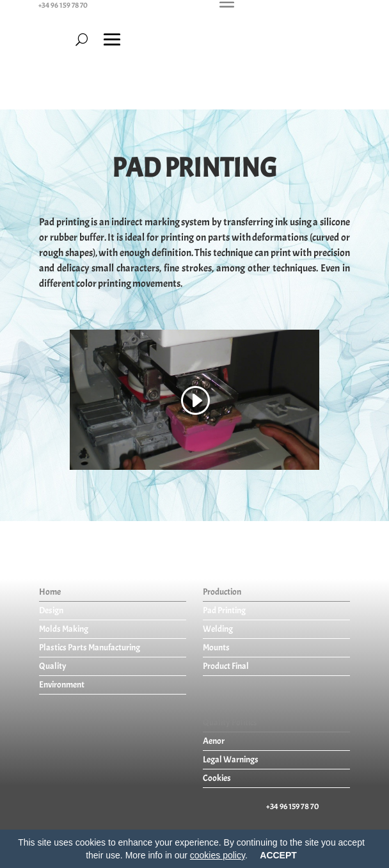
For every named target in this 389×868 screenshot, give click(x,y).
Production (222, 592)
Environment (62, 685)
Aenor (214, 741)
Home (50, 592)
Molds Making (64, 629)
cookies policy (218, 855)
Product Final (226, 666)
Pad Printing (224, 610)
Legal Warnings (231, 759)
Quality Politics (230, 722)
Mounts (216, 647)
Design (51, 610)
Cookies (217, 778)
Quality (53, 666)
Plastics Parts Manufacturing (90, 647)
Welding (218, 629)
